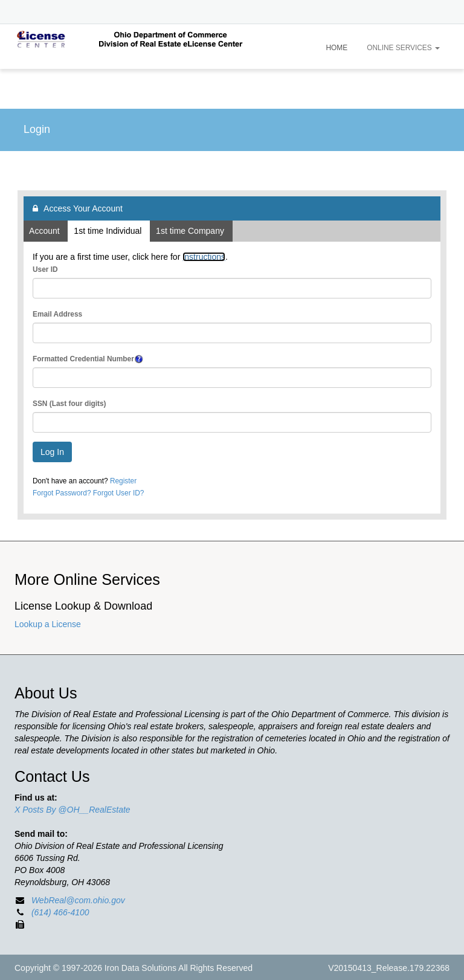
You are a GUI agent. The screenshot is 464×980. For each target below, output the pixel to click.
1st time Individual (109, 231)
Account (46, 231)
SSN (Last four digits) (69, 404)
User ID (45, 269)
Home (337, 48)
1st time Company (191, 231)
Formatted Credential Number (83, 359)
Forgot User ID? (119, 493)
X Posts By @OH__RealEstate (72, 810)
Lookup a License (48, 624)
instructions (204, 257)
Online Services (403, 48)
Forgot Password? (62, 493)
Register (123, 481)
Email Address (57, 314)
